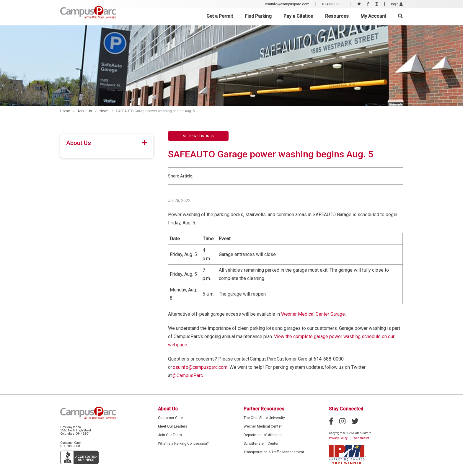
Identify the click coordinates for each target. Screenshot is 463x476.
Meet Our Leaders (173, 426)
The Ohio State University (264, 418)
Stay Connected (346, 409)
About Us (85, 111)
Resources (337, 16)
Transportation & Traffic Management (274, 452)
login (397, 4)
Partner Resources (264, 409)
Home (65, 111)
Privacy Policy (338, 438)
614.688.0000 (333, 4)
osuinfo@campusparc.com (287, 4)
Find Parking (258, 16)
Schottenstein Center (261, 444)
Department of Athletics (263, 435)
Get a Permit (220, 16)
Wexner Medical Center (263, 426)
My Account (373, 16)
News (104, 111)
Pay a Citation (298, 16)
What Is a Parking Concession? (183, 444)
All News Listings (198, 136)
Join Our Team (170, 435)
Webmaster (361, 438)
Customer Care (170, 418)
